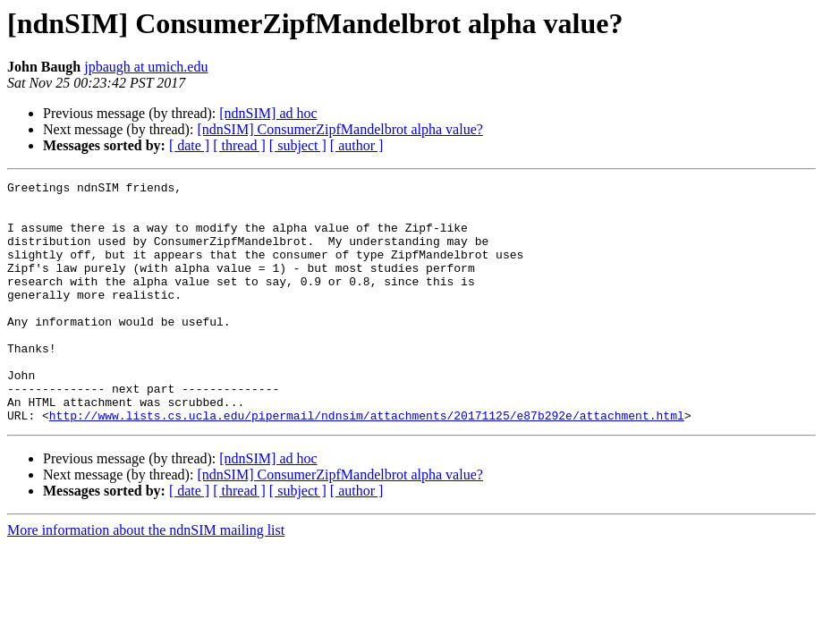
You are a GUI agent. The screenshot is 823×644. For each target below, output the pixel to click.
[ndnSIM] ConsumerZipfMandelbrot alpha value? (339, 129)
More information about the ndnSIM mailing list (146, 578)
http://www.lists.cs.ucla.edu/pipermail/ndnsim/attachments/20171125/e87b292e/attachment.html (367, 463)
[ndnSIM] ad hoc (268, 113)
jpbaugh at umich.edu (146, 67)
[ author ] (357, 145)
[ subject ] (298, 145)
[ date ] (189, 145)
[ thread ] (239, 145)
